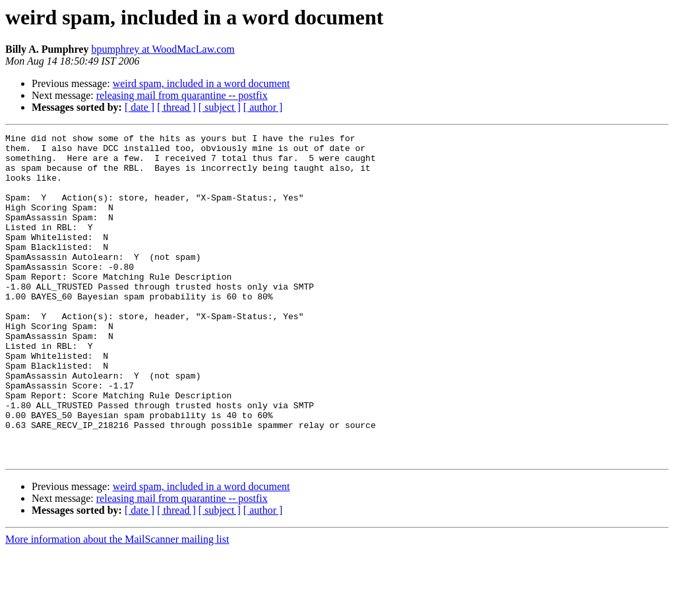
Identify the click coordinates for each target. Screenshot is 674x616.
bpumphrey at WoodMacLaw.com (163, 49)
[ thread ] (176, 107)
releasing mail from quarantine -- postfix (182, 95)
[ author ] (263, 107)
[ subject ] (220, 107)
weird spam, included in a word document (201, 83)
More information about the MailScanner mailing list (117, 604)
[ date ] (139, 107)
